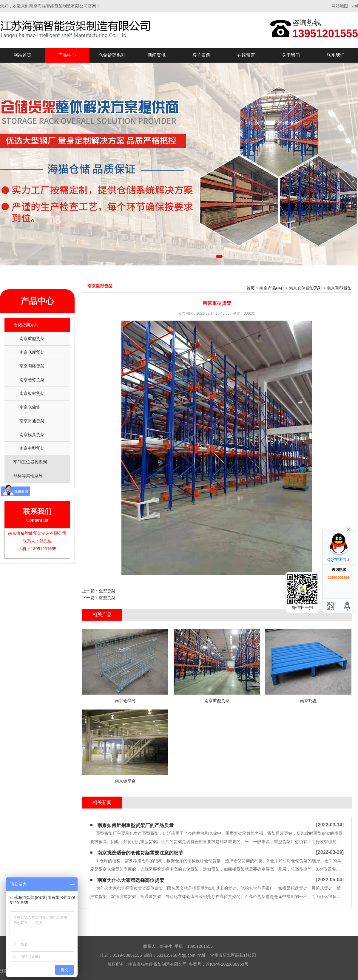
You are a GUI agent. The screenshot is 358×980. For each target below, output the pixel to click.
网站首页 (22, 55)
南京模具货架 (32, 435)
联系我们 (336, 55)
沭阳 (4, 971)
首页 (251, 288)
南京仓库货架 (32, 352)
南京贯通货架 (32, 421)
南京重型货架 (32, 338)
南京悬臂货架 (32, 380)
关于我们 (291, 55)
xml (355, 6)
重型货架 (107, 591)
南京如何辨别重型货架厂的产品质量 (135, 825)
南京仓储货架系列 (305, 288)
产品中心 (67, 55)
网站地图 (340, 6)
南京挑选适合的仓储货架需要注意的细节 (140, 853)
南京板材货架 (32, 393)
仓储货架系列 (112, 55)
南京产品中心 (272, 288)
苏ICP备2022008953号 (227, 964)
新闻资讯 (157, 55)
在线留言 (246, 55)
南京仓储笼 (30, 407)
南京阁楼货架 (32, 366)
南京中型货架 (32, 448)
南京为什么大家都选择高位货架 (131, 880)
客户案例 (201, 55)
